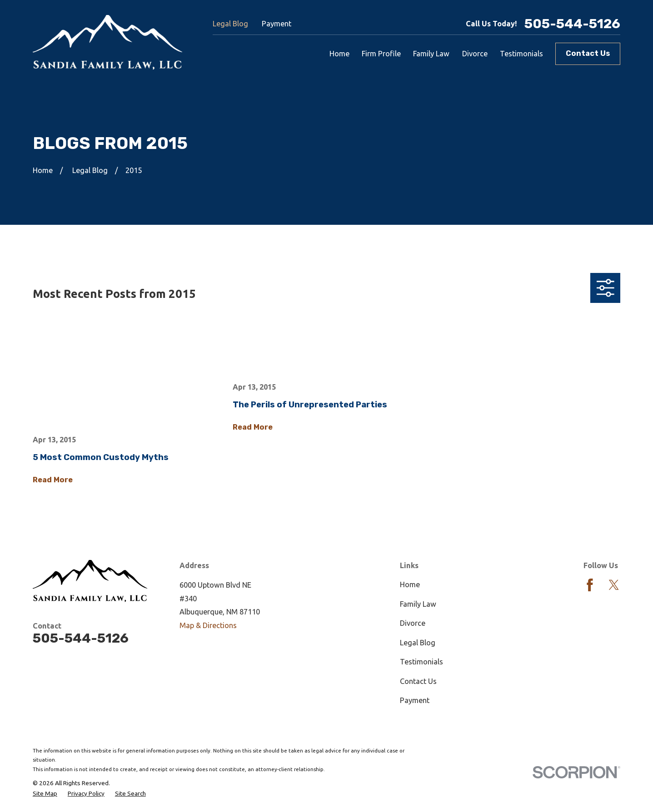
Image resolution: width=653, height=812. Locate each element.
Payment (277, 24)
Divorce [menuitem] (475, 54)
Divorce (413, 623)
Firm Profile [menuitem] (381, 54)
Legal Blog (230, 24)
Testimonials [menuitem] (521, 54)
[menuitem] (45, 794)
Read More (53, 480)
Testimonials (421, 662)
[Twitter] (614, 585)
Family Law (418, 604)
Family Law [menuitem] (431, 54)
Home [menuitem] (339, 54)
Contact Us (588, 53)
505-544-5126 (572, 24)
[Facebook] (590, 585)
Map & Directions (208, 625)
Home (410, 584)
